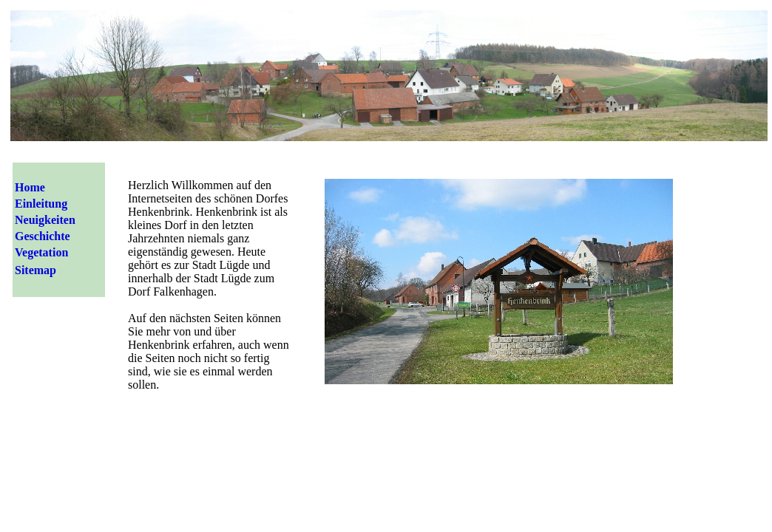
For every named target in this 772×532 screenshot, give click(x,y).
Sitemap (35, 270)
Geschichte (43, 236)
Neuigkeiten (45, 220)
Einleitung (41, 204)
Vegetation (41, 252)
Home (30, 187)
